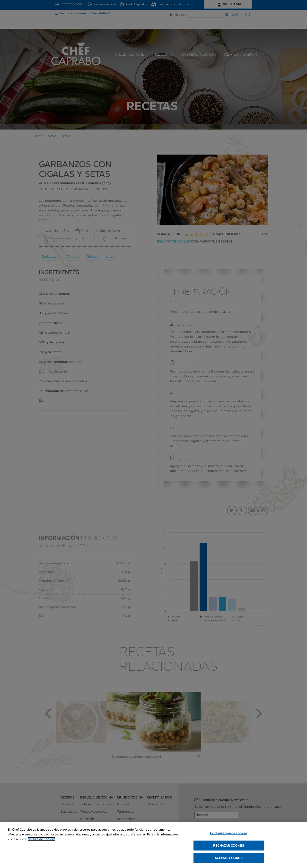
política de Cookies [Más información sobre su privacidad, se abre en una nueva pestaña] (41, 839)
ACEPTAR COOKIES (229, 859)
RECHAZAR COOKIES (229, 846)
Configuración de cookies (229, 834)
